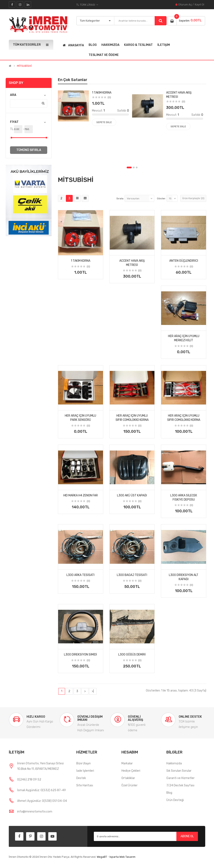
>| (93, 691)
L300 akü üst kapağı (132, 495)
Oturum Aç (185, 5)
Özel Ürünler (129, 785)
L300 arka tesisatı (80, 575)
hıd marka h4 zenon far (81, 495)
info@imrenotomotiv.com (35, 812)
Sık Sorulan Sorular (179, 771)
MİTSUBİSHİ (24, 66)
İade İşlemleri (85, 771)
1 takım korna (81, 261)
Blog (169, 793)
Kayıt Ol (199, 5)
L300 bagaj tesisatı (132, 575)
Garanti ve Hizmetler (180, 778)
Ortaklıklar (128, 778)
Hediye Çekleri (131, 771)
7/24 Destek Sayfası (180, 785)
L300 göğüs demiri (132, 655)
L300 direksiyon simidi (80, 655)
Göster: (161, 198)
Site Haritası (85, 785)
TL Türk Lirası (87, 5)
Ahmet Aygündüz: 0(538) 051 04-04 (42, 801)
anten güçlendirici (184, 261)
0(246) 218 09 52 (29, 780)
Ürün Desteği (175, 800)
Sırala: (120, 198)
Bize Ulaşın (83, 763)
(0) (88, 267)
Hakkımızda (174, 763)
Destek (81, 778)
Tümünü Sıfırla (29, 150)
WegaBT (102, 857)
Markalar (127, 763)
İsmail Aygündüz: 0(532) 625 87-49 (41, 790)
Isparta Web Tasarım (122, 857)
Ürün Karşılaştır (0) (193, 198)
